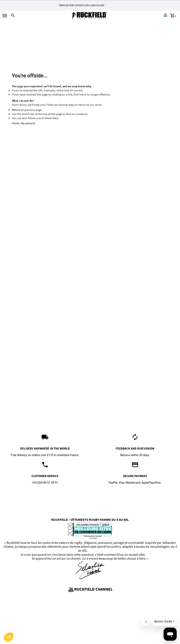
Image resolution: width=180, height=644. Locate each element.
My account (28, 123)
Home (16, 123)
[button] (9, 637)
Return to (18, 110)
